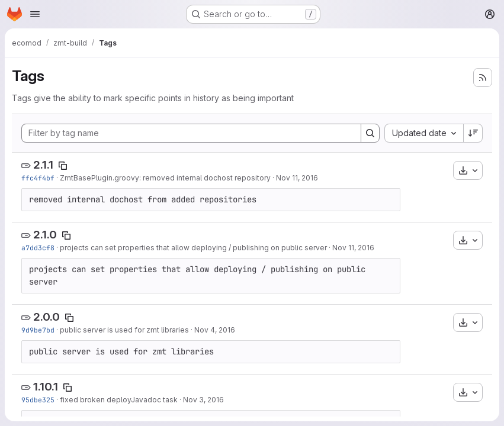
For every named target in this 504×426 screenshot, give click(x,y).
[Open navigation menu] (35, 14)
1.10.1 (46, 387)
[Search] (370, 133)
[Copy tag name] (63, 166)
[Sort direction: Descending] (473, 133)
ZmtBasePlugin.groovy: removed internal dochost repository (165, 178)
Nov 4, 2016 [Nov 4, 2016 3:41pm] (215, 330)
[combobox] (424, 133)
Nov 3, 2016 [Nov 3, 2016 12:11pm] (203, 400)
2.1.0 (45, 235)
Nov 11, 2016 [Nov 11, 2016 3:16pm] (297, 178)
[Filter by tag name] (191, 133)
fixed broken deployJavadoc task (119, 400)
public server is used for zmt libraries (124, 330)
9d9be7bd (38, 330)
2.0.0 (46, 317)
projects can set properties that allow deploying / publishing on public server (193, 248)
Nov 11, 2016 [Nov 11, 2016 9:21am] (353, 248)
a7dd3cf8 (38, 248)
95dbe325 (38, 400)
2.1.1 (43, 165)
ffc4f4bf (38, 178)
